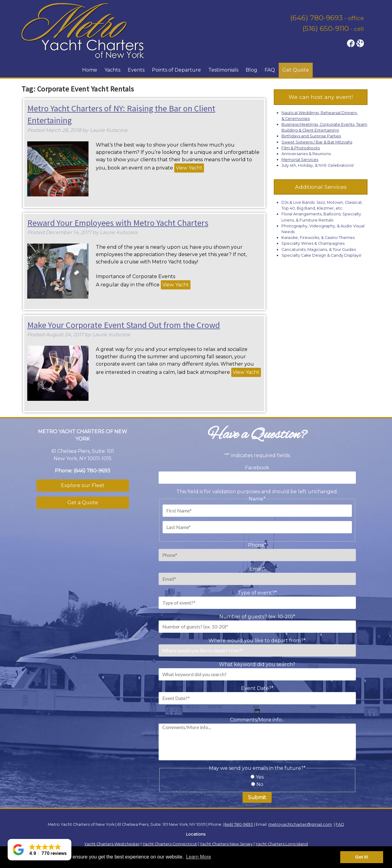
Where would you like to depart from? (257, 641)
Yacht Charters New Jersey (226, 844)
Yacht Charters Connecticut (170, 844)
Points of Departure (176, 70)
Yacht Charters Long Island (282, 844)
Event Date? (257, 688)
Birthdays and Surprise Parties (311, 136)
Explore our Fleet (83, 485)
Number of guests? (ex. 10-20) (257, 617)
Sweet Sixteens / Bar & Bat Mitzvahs (317, 142)
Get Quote (296, 70)
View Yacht (189, 168)
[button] (40, 850)
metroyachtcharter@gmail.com (300, 824)
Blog (251, 70)
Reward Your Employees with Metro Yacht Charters (118, 223)
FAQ (270, 70)
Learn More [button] (198, 857)
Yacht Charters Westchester (112, 844)
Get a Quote (83, 503)
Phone (257, 545)
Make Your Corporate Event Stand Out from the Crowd (124, 325)
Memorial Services (300, 160)
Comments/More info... (257, 720)
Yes (260, 777)
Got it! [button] (362, 857)
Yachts (112, 70)
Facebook (257, 468)
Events (136, 70)
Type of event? (257, 593)
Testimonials (223, 70)
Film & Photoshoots (301, 148)
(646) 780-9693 (317, 18)
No (260, 784)
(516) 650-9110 (326, 28)
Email (257, 569)
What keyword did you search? (257, 664)
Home (90, 70)
